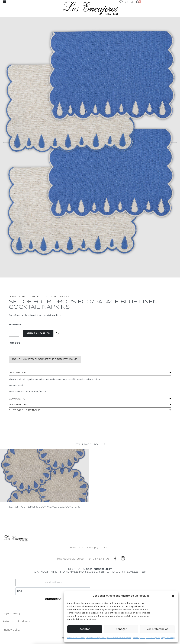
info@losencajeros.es (69, 559)
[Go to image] (15, 281)
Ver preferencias (157, 629)
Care (104, 547)
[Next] (173, 142)
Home (13, 296)
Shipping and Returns (25, 410)
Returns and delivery (16, 621)
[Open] (121, 2)
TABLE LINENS (31, 296)
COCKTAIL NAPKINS (57, 296)
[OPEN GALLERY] (90, 142)
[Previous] (7, 142)
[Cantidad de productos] (14, 333)
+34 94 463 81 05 (98, 559)
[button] (173, 596)
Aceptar (85, 629)
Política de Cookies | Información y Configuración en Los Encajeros (99, 637)
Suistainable (76, 547)
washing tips (18, 405)
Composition (18, 399)
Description (17, 373)
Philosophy (92, 547)
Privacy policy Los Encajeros (146, 637)
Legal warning (168, 637)
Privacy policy (12, 630)
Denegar (121, 629)
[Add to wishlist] (58, 333)
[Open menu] (5, 1)
